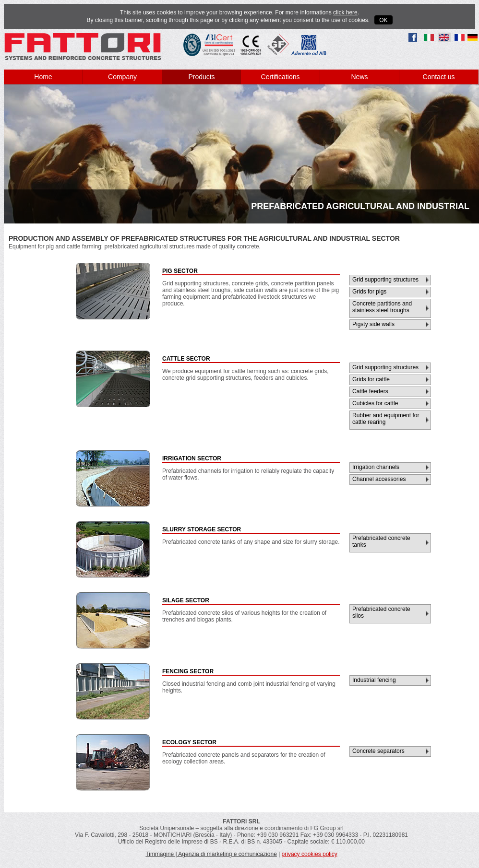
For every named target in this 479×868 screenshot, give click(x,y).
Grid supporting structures (385, 280)
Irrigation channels (376, 467)
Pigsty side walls (373, 324)
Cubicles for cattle (375, 403)
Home (43, 77)
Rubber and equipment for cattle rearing (386, 419)
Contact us (439, 77)
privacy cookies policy (310, 854)
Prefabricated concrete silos (381, 612)
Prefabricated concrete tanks (381, 541)
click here (345, 12)
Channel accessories (379, 479)
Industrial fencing (374, 680)
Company (122, 77)
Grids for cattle (371, 379)
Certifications (281, 77)
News (359, 77)
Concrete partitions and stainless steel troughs (382, 307)
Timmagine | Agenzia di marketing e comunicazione (211, 854)
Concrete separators (378, 751)
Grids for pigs (369, 292)
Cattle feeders (370, 391)
